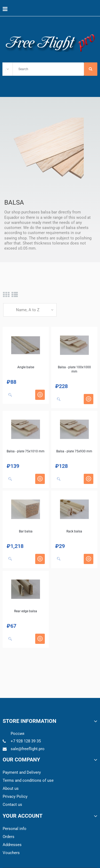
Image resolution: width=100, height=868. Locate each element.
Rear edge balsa (26, 611)
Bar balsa (26, 531)
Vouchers (11, 853)
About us (11, 788)
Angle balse (26, 367)
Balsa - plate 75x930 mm (74, 451)
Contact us (12, 805)
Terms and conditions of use (28, 780)
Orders (9, 837)
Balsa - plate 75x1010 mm (26, 451)
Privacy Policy (15, 796)
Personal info (15, 829)
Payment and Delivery (22, 772)
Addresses (12, 845)
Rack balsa (74, 531)
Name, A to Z (28, 310)
